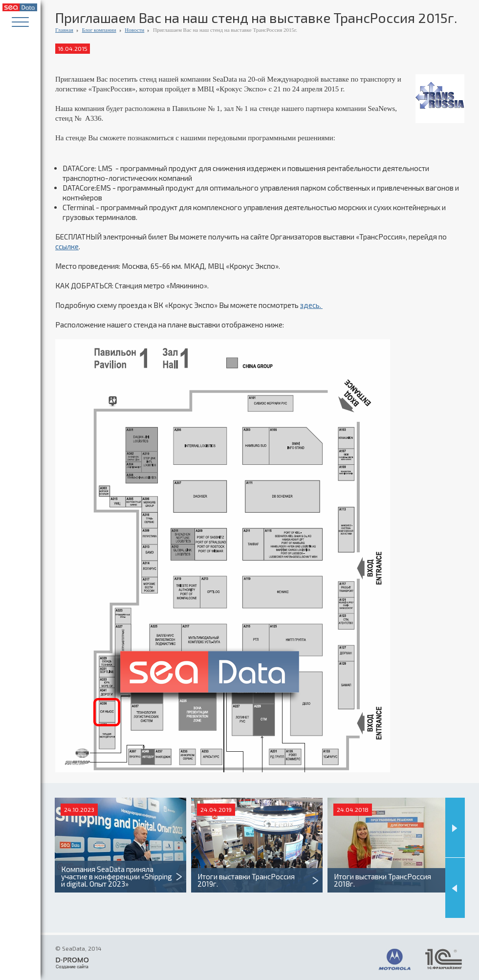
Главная (64, 30)
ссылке (67, 246)
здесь (310, 305)
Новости (134, 30)
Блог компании (99, 30)
